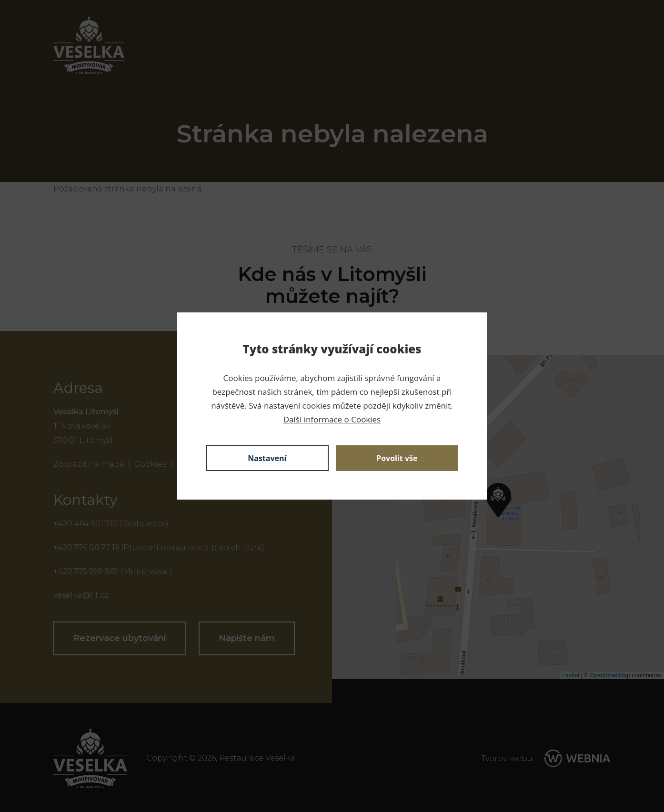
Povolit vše (397, 458)
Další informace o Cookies (332, 419)
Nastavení (267, 458)
